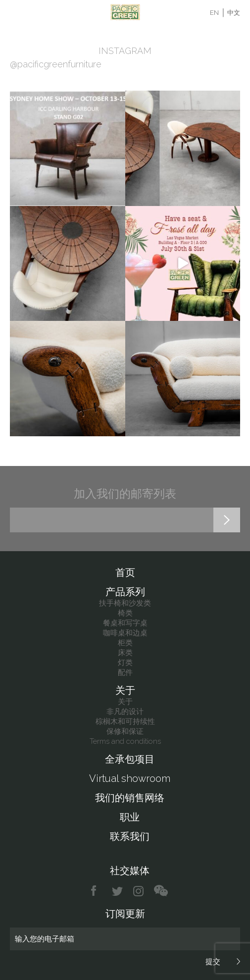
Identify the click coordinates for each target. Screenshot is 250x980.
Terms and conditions (125, 741)
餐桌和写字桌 (125, 623)
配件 (125, 672)
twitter (118, 891)
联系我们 (130, 836)
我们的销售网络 (130, 798)
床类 (125, 653)
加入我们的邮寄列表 (125, 493)
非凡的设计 (125, 712)
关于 (125, 690)
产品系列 (125, 592)
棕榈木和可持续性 (125, 722)
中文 (234, 13)
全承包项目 (130, 759)
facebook (97, 891)
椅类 (125, 613)
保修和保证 (125, 731)
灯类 (125, 663)
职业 (130, 817)
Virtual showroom (130, 778)
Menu (16, 12)
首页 (125, 572)
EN (214, 13)
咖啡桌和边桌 (125, 633)
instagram (139, 891)
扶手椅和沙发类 (125, 603)
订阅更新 (125, 914)
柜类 (125, 643)
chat (161, 891)
